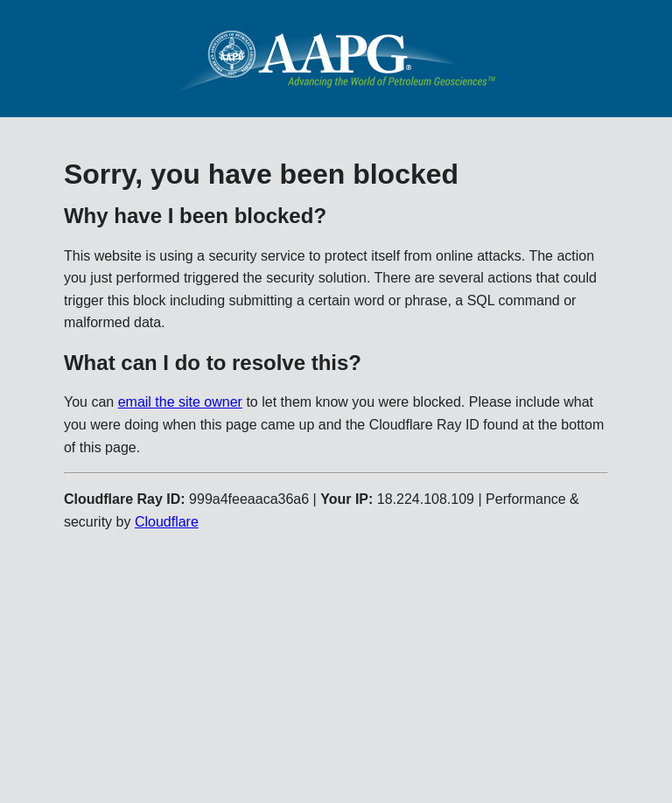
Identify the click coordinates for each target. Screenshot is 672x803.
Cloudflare (167, 522)
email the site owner (180, 402)
